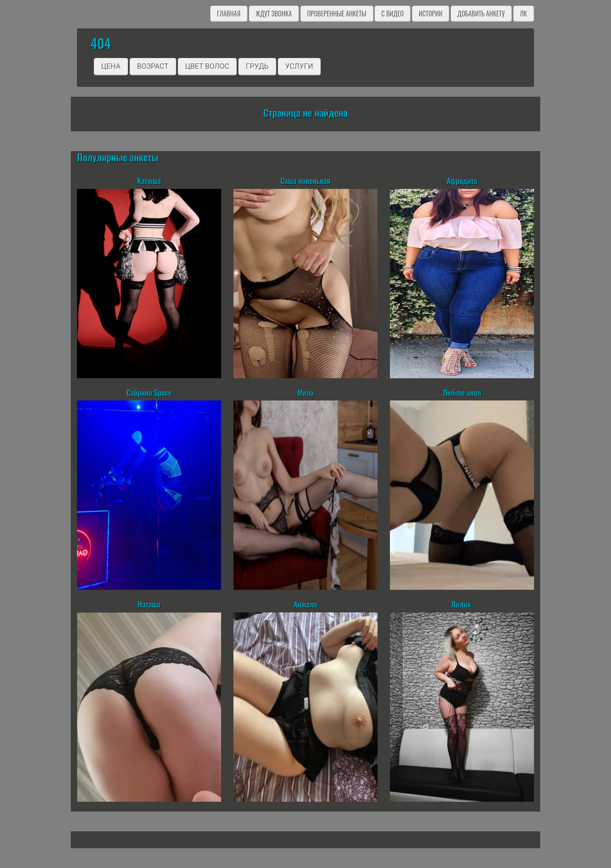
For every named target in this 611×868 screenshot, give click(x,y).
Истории (430, 14)
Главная (229, 14)
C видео (392, 14)
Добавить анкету (481, 14)
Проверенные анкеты (337, 14)
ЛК (524, 14)
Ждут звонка (274, 14)
